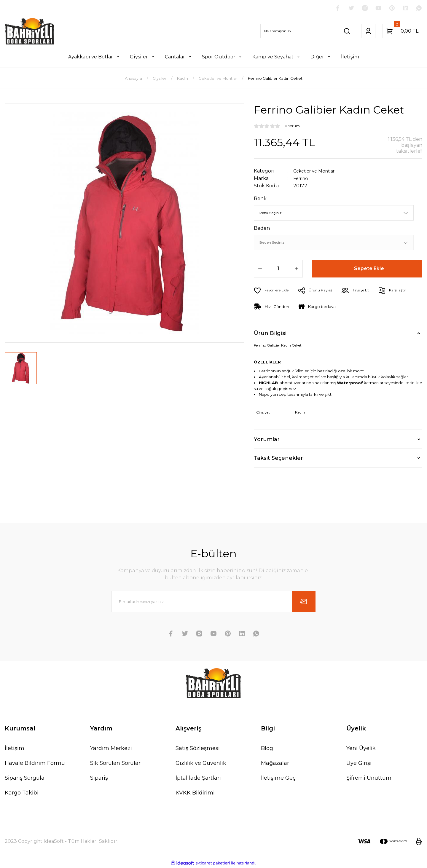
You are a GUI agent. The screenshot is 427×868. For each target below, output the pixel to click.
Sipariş (99, 778)
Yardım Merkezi (111, 749)
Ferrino (302, 179)
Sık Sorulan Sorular (115, 764)
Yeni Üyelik (361, 749)
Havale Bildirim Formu (35, 764)
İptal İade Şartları (198, 778)
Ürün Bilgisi (270, 334)
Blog (267, 749)
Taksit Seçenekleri (279, 459)
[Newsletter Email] (213, 602)
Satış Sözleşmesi (198, 749)
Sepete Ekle (370, 269)
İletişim (15, 749)
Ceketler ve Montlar (317, 171)
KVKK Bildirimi (195, 793)
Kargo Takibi (22, 793)
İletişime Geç (278, 778)
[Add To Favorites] (274, 291)
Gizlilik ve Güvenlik (201, 764)
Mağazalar (275, 764)
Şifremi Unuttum (369, 778)
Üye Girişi (359, 764)
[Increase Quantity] (297, 269)
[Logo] (30, 32)
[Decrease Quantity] (260, 269)
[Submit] (304, 602)
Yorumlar (267, 440)
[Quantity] (278, 269)
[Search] (307, 32)
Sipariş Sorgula (25, 778)
